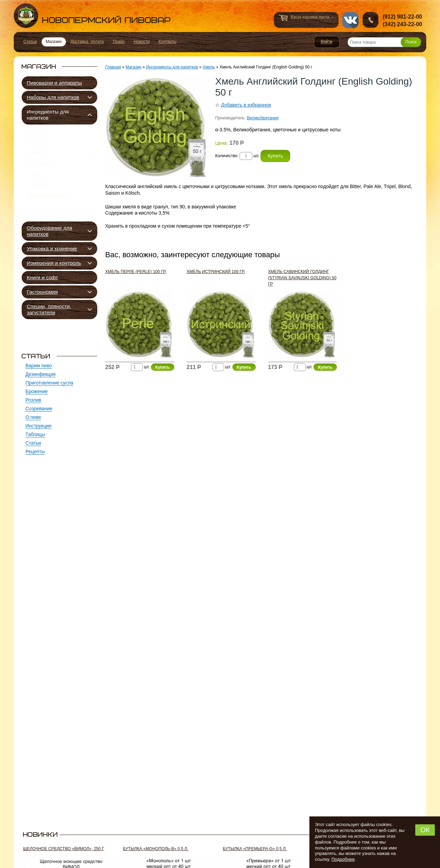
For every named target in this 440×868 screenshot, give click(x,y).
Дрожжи (38, 159)
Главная (113, 67)
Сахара (37, 199)
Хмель (36, 145)
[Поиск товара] (384, 42)
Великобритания (263, 118)
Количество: (227, 156)
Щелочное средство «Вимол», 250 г (64, 849)
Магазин (133, 67)
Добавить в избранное (246, 105)
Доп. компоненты (49, 212)
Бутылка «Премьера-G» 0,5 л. (255, 849)
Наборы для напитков (53, 97)
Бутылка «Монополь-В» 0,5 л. (156, 849)
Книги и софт (42, 277)
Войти (327, 42)
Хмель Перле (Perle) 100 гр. (136, 272)
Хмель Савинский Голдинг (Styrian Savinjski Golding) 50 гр (302, 278)
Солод (36, 132)
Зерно (36, 185)
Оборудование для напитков (49, 231)
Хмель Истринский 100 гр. (216, 272)
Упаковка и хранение (52, 248)
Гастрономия (42, 292)
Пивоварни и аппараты (54, 83)
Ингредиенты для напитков (48, 115)
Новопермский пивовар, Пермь (92, 16)
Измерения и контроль (54, 263)
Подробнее (343, 859)
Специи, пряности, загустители (49, 309)
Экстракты (41, 172)
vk (350, 20)
